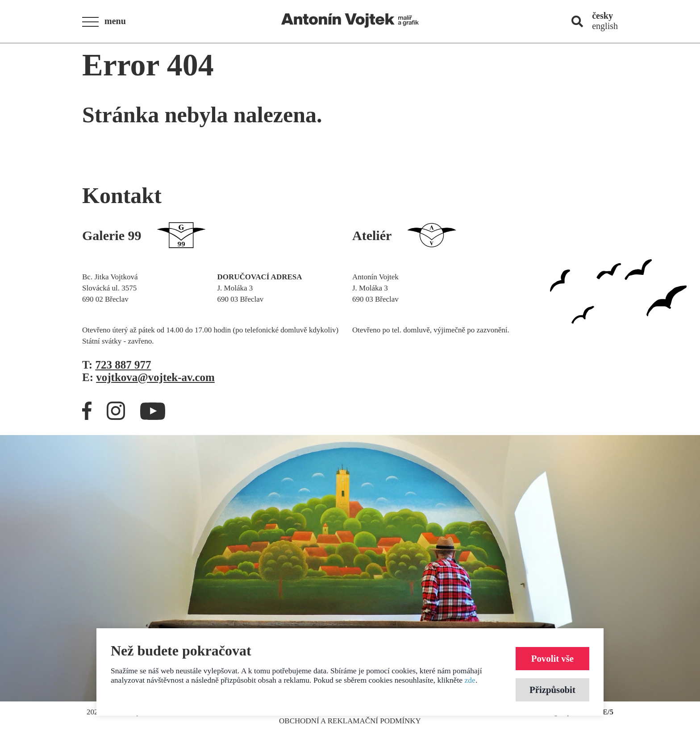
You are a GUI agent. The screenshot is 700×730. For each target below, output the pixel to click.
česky (602, 16)
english (605, 26)
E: (148, 377)
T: (117, 365)
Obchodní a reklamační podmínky (350, 721)
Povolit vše (552, 658)
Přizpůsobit (552, 690)
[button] (107, 22)
